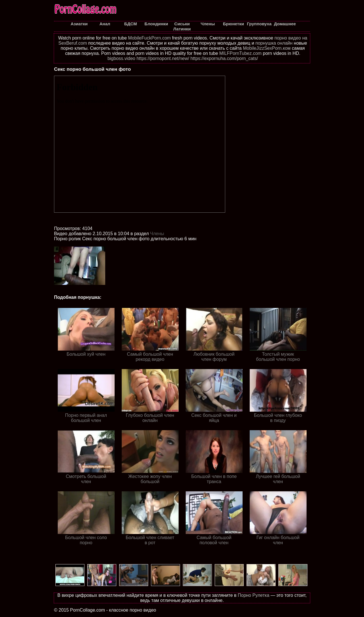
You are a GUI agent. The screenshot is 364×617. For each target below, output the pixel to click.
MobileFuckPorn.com (149, 38)
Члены (157, 234)
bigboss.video (121, 58)
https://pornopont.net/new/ (163, 58)
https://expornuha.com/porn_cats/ (224, 58)
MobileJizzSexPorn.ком (267, 48)
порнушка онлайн (274, 43)
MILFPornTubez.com (240, 53)
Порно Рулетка (254, 595)
